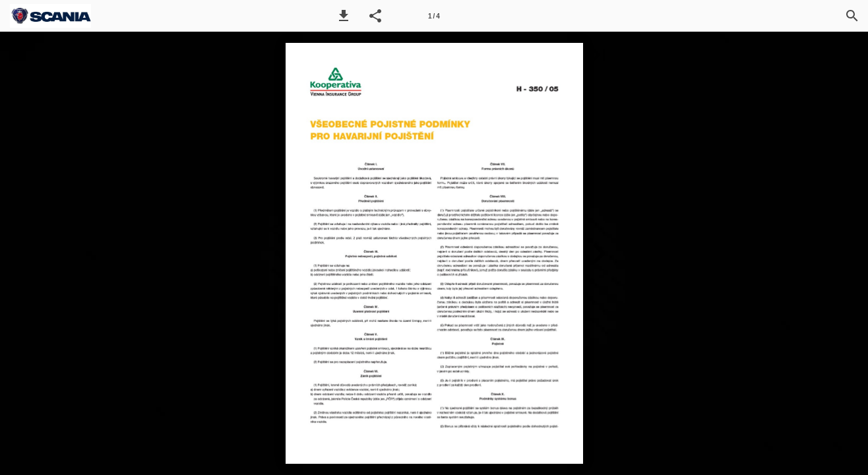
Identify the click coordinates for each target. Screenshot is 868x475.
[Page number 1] (434, 16)
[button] (344, 16)
